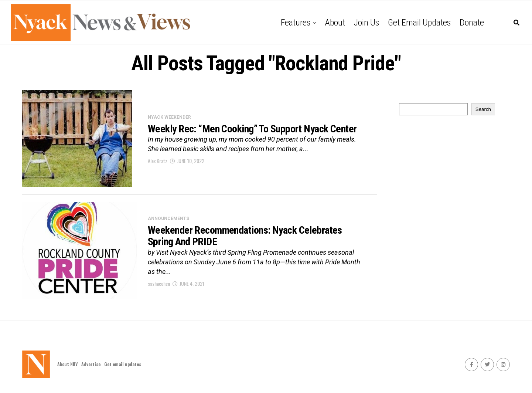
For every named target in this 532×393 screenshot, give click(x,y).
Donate (472, 23)
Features (296, 23)
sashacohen (159, 283)
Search (483, 109)
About (335, 23)
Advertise (91, 364)
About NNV (67, 364)
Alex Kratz (158, 161)
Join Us (366, 23)
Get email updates (419, 23)
